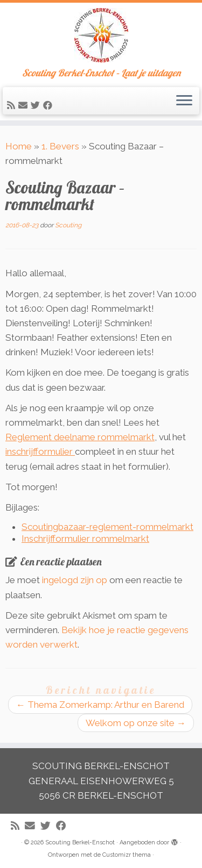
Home (19, 146)
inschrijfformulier (40, 451)
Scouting (68, 225)
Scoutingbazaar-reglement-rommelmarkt (107, 527)
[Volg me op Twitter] (37, 105)
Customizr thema (127, 855)
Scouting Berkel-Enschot (80, 842)
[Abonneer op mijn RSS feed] (13, 105)
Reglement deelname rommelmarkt (80, 437)
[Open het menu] (184, 101)
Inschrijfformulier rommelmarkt (85, 539)
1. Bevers (60, 146)
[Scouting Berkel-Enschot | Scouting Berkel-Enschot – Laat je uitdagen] (101, 35)
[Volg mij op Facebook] (49, 105)
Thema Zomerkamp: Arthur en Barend (100, 705)
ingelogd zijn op (75, 580)
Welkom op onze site (136, 723)
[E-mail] (25, 105)
